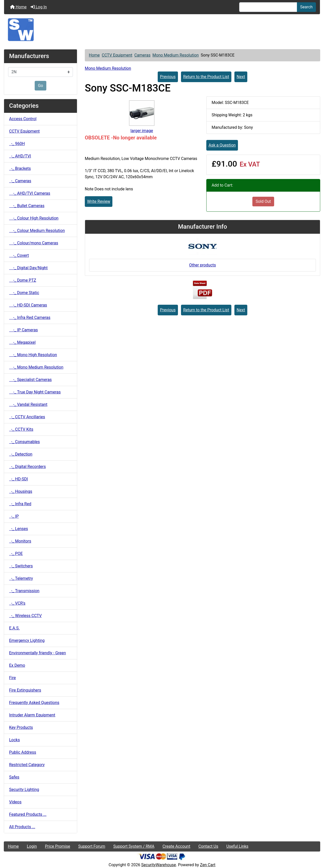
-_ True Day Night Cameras (35, 392)
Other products (202, 265)
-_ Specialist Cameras (30, 380)
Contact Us (208, 846)
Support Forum (92, 846)
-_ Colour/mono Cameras (34, 243)
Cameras (143, 55)
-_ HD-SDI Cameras (28, 305)
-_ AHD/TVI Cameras (30, 193)
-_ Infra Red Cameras (30, 318)
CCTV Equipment (117, 55)
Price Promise (58, 846)
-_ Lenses (18, 529)
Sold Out (263, 201)
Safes (14, 777)
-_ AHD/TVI (20, 156)
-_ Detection (21, 454)
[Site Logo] (162, 30)
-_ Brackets (20, 168)
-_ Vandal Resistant (28, 404)
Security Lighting (24, 790)
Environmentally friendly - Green (37, 653)
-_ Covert (19, 255)
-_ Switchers (21, 566)
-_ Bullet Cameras (27, 206)
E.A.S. (14, 628)
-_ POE (16, 554)
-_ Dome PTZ (23, 280)
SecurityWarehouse (159, 865)
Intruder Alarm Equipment (32, 715)
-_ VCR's (17, 603)
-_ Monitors (20, 541)
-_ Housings (21, 491)
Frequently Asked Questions (34, 703)
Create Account (176, 846)
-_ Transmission (24, 591)
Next (241, 77)
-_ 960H (17, 144)
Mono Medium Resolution (176, 55)
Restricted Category (27, 765)
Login (32, 846)
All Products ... (22, 827)
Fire (13, 678)
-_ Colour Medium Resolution (37, 231)
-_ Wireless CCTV (25, 616)
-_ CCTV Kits (21, 429)
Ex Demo (17, 665)
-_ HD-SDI (18, 479)
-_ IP (14, 516)
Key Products (21, 727)
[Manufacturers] (40, 72)
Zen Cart (208, 865)
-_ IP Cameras (24, 330)
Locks (14, 740)
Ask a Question (222, 145)
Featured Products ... (28, 814)
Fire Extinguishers (25, 690)
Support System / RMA (134, 846)
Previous (168, 77)
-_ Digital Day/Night (28, 268)
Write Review (99, 201)
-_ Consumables (24, 442)
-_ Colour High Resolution (34, 218)
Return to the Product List (206, 77)
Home (18, 7)
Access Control (23, 119)
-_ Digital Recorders (27, 467)
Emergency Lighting (27, 640)
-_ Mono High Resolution (33, 355)
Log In (39, 7)
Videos (15, 802)
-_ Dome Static (24, 293)
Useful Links (237, 846)
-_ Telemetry (21, 578)
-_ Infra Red (20, 504)
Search (306, 7)
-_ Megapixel (22, 342)
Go (40, 86)
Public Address (23, 752)
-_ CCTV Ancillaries (27, 417)
